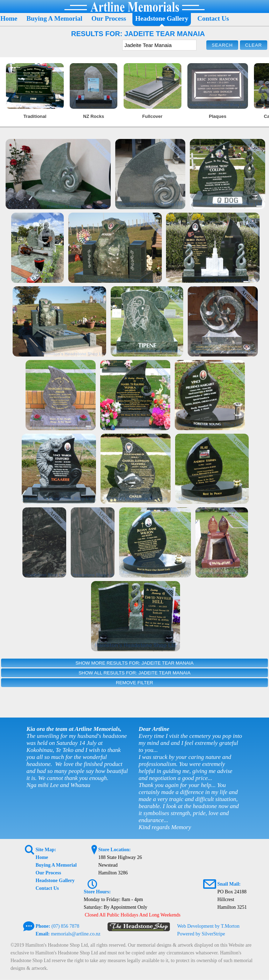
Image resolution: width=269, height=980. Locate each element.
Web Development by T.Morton (208, 926)
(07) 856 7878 (65, 926)
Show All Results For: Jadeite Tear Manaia (134, 673)
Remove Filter (134, 683)
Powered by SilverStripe (201, 934)
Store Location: (114, 850)
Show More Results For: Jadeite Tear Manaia (134, 663)
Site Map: (46, 850)
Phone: (43, 926)
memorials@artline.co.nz (75, 934)
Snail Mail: (229, 884)
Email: (43, 934)
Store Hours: (97, 892)
